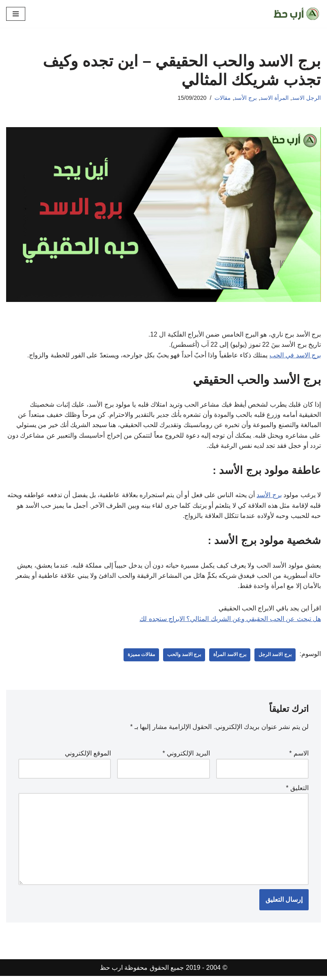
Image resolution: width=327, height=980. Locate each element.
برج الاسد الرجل (275, 657)
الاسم (299, 756)
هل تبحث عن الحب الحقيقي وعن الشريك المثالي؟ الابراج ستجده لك (230, 621)
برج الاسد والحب (184, 657)
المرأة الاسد (274, 98)
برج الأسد (245, 98)
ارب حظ (111, 972)
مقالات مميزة (141, 657)
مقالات (223, 98)
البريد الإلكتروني (186, 756)
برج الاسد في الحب (295, 356)
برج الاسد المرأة (230, 657)
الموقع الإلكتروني (88, 756)
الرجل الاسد (306, 98)
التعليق (297, 791)
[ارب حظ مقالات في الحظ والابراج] (296, 14)
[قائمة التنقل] (16, 14)
